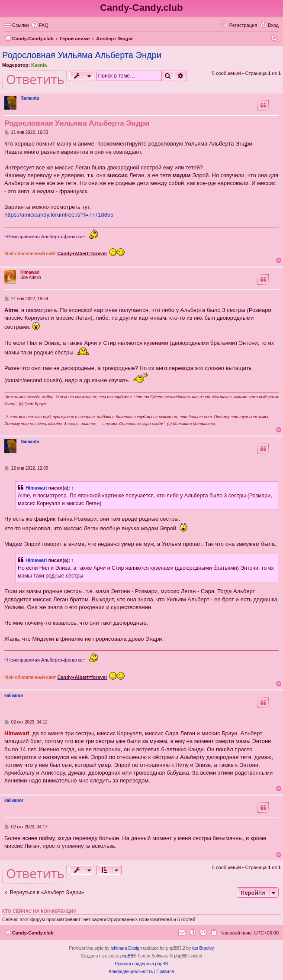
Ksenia (39, 65)
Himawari (30, 272)
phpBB (127, 956)
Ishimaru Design (126, 948)
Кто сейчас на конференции (39, 911)
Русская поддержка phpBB (141, 964)
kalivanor (14, 696)
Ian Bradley (203, 948)
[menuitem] (40, 25)
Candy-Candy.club (141, 8)
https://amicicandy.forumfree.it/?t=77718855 (59, 215)
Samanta (30, 98)
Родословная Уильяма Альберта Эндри (82, 55)
